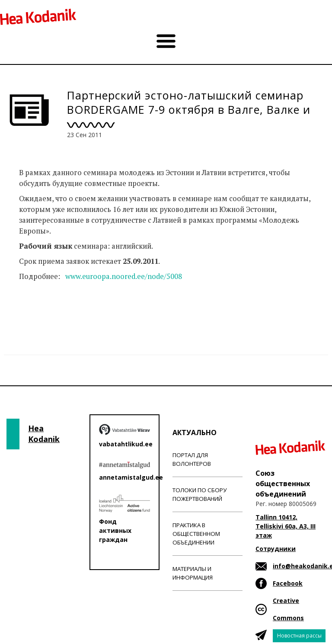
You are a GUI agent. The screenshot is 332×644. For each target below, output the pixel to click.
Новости (34, 311)
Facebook (288, 583)
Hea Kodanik (44, 434)
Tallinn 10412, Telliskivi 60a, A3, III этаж (286, 526)
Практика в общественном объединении (196, 534)
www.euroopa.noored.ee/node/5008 (124, 276)
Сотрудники (276, 549)
